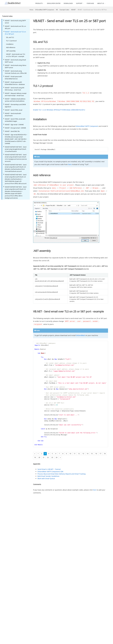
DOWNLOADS (68, 3)
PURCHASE (90, 3)
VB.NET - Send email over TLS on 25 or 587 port (15, 33)
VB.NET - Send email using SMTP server (15, 22)
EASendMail (81, 334)
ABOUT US (101, 3)
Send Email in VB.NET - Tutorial (49, 468)
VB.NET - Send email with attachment (12, 114)
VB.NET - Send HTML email (13, 110)
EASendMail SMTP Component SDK (50, 471)
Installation (10, 44)
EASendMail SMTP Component (45, 10)
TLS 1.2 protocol (11, 41)
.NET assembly (11, 51)
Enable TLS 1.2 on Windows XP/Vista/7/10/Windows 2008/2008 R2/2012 (59, 110)
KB (57, 10)
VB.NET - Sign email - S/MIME (14, 125)
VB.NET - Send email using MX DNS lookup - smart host (14, 89)
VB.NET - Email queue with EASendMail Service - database (14, 83)
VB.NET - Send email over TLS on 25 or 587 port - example (16, 55)
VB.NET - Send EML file (12, 131)
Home (31, 10)
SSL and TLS (10, 37)
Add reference (11, 47)
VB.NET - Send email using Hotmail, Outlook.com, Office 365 (15, 72)
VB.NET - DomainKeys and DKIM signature (15, 105)
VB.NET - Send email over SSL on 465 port (15, 27)
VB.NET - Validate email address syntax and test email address (14, 100)
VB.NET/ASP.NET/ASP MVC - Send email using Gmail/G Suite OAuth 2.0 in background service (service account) (15, 158)
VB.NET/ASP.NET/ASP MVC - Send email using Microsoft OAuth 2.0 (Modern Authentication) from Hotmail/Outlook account (15, 168)
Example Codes (64, 10)
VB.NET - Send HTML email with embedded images (14, 120)
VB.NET (73, 10)
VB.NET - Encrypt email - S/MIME (15, 128)
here (70, 164)
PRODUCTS (39, 3)
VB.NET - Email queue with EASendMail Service (13, 78)
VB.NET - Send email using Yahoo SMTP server (15, 66)
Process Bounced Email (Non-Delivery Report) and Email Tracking (62, 473)
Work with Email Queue (46, 478)
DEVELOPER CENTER (54, 3)
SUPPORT (79, 3)
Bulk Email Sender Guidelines (48, 475)
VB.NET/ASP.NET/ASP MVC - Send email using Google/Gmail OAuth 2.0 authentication (15, 149)
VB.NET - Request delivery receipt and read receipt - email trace (15, 94)
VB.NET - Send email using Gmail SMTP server (15, 61)
